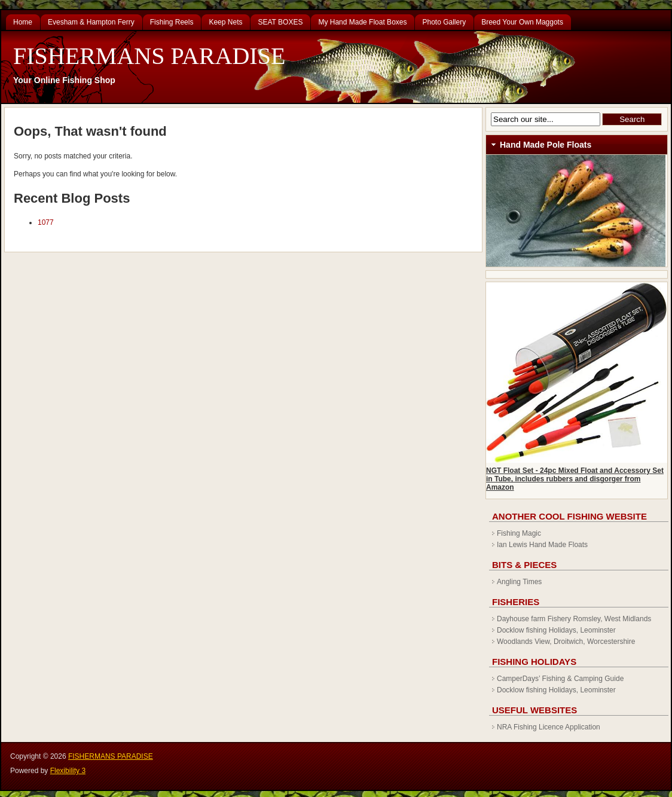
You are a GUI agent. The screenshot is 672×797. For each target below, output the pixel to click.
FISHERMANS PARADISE (149, 56)
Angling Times (519, 582)
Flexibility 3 (68, 771)
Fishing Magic (519, 533)
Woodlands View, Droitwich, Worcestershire (566, 642)
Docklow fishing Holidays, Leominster (556, 630)
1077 (46, 222)
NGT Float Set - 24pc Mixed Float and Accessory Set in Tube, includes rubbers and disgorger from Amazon (575, 479)
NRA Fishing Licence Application (549, 727)
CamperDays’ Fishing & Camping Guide (560, 679)
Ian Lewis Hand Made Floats (542, 545)
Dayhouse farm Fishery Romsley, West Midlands (574, 619)
